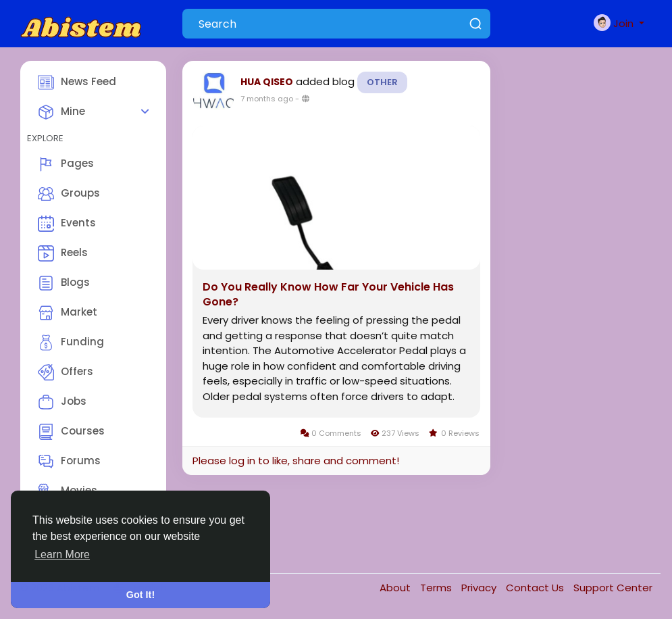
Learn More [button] (62, 554)
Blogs (64, 283)
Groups (69, 194)
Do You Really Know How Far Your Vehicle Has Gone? (328, 295)
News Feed (77, 82)
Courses (71, 432)
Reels (63, 253)
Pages (66, 164)
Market (68, 313)
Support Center (613, 588)
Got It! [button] (140, 595)
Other (382, 82)
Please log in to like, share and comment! (296, 461)
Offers (66, 372)
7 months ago (267, 99)
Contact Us (536, 588)
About (396, 588)
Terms (437, 588)
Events (67, 224)
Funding (71, 343)
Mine (61, 112)
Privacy (480, 588)
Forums (69, 462)
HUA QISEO (267, 82)
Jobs (62, 402)
